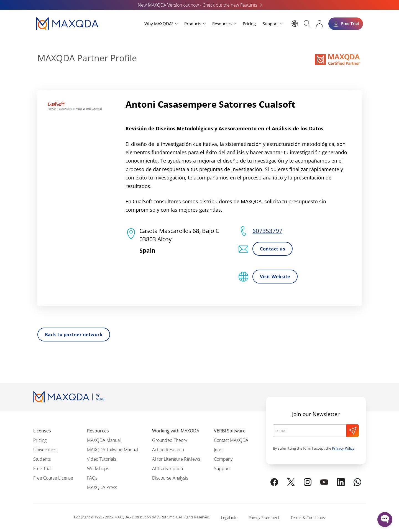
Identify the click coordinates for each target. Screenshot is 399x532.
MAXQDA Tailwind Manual (113, 450)
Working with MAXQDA (176, 431)
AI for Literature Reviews (176, 459)
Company (223, 459)
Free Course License (53, 478)
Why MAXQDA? (159, 24)
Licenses (42, 431)
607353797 (267, 231)
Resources (222, 24)
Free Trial (42, 468)
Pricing (249, 24)
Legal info (229, 517)
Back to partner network (74, 335)
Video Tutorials (102, 459)
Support (270, 24)
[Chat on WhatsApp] (357, 482)
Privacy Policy (343, 448)
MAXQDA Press (102, 487)
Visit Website (275, 277)
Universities (45, 450)
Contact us (273, 249)
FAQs (92, 478)
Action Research (168, 450)
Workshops (98, 468)
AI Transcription (167, 468)
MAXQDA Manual (104, 440)
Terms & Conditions (308, 517)
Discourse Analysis (170, 478)
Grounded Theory (170, 440)
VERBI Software (230, 431)
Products (193, 24)
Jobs (218, 450)
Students (42, 459)
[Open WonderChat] (385, 520)
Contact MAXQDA (231, 440)
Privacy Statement (264, 517)
